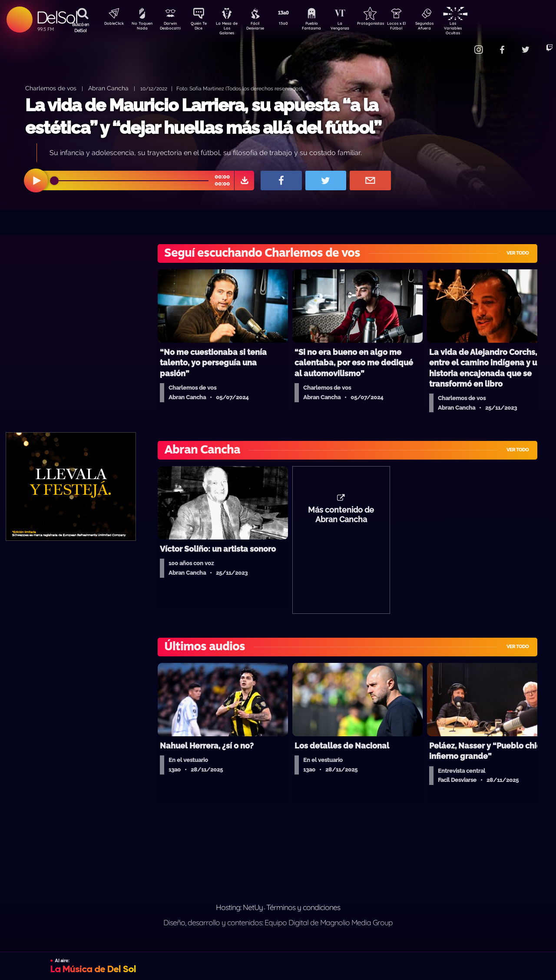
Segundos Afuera (445, 27)
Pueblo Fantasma (324, 27)
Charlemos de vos (51, 88)
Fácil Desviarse (263, 27)
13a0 (293, 24)
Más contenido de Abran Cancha (341, 519)
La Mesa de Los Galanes (233, 28)
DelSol (57, 17)
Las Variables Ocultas (476, 28)
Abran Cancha (108, 88)
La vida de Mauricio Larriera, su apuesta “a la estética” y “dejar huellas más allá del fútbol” (203, 116)
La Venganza (354, 27)
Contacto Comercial (459, 45)
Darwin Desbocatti (172, 27)
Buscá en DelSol (81, 27)
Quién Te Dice (202, 27)
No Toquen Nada (141, 27)
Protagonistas (384, 24)
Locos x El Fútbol (415, 27)
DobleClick (111, 24)
